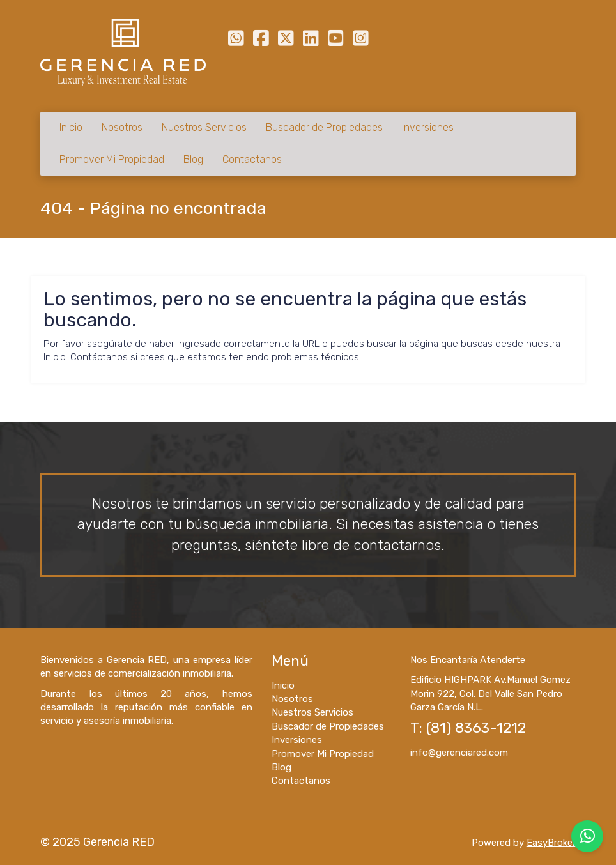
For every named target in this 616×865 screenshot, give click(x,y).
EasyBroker (551, 843)
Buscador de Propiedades (324, 127)
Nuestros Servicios (204, 127)
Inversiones (428, 127)
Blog (193, 159)
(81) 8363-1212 (476, 728)
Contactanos (252, 159)
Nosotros (122, 127)
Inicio (71, 127)
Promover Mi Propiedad (112, 159)
